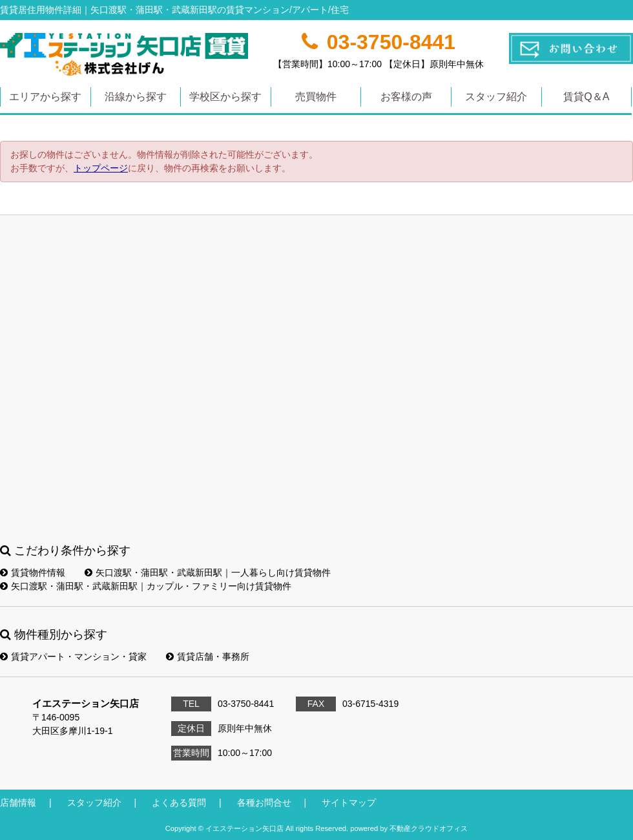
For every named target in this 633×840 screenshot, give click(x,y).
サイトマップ (349, 803)
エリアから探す (45, 97)
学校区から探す (225, 97)
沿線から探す (136, 97)
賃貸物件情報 (33, 572)
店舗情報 (18, 803)
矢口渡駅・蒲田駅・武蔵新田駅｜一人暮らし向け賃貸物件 (208, 572)
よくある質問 (179, 803)
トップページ (101, 168)
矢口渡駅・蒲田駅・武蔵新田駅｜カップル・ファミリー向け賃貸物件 (146, 586)
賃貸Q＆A (586, 97)
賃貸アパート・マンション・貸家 (73, 656)
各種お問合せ (264, 803)
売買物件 (316, 97)
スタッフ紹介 (496, 97)
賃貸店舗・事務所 (208, 656)
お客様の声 (406, 97)
